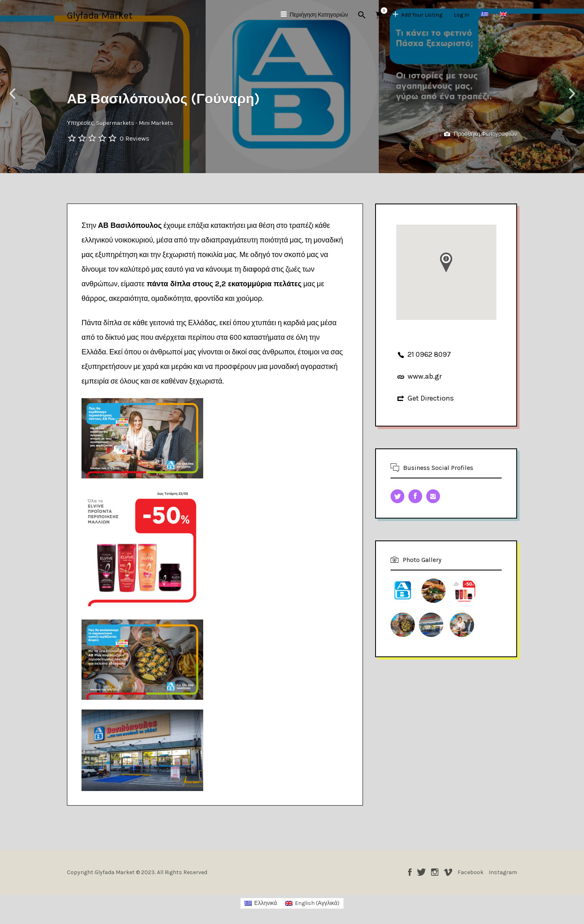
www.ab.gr (425, 376)
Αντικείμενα (382, 11)
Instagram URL (433, 496)
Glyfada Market (100, 15)
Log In (462, 15)
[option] (292, 87)
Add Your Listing (422, 15)
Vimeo (448, 872)
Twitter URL (397, 496)
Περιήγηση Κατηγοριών (319, 15)
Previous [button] (12, 94)
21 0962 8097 (429, 354)
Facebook (410, 872)
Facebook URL (415, 496)
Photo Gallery (422, 560)
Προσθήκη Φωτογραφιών (481, 134)
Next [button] (572, 94)
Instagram (435, 872)
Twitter (421, 872)
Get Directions (431, 398)
